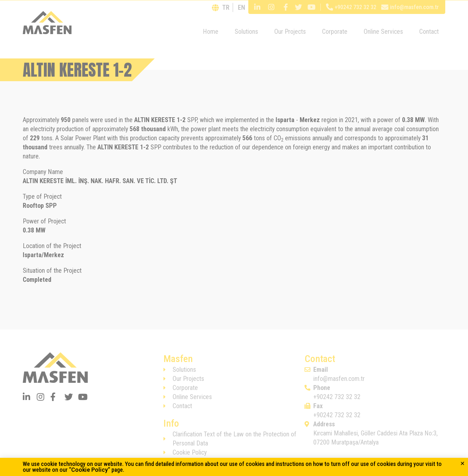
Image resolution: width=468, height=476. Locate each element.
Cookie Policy (90, 470)
